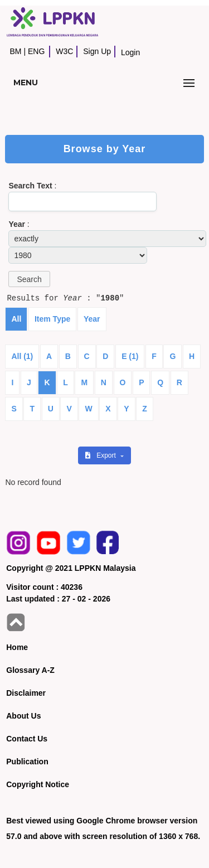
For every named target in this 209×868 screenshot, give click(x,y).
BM (15, 51)
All (16, 319)
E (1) (130, 356)
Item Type (52, 319)
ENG (36, 51)
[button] (29, 279)
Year (92, 319)
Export (101, 455)
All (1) (22, 356)
